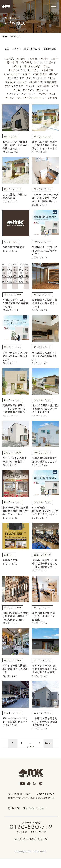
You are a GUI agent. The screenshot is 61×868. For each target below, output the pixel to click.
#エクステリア (16, 78)
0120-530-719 (31, 826)
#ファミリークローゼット (21, 94)
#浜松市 (21, 58)
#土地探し (34, 70)
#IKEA (52, 78)
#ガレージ (43, 90)
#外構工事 (48, 70)
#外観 (47, 66)
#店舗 (55, 86)
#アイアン (29, 90)
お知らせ (8, 555)
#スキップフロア (14, 86)
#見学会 (32, 58)
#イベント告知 (14, 98)
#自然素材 (51, 82)
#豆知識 (9, 58)
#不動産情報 (40, 74)
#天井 (54, 58)
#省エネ (17, 66)
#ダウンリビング (36, 78)
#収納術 (44, 58)
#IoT (53, 94)
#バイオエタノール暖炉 (17, 74)
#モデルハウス (17, 70)
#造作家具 (26, 62)
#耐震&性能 (36, 82)
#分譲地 (10, 82)
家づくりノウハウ (42, 136)
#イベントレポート (45, 62)
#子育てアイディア (35, 98)
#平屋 (17, 90)
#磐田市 (53, 98)
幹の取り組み (11, 136)
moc (16, 808)
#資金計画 (12, 62)
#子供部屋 (43, 86)
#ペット (30, 86)
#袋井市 (43, 94)
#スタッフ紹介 (33, 66)
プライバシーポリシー (35, 808)
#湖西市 (54, 74)
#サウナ (22, 82)
